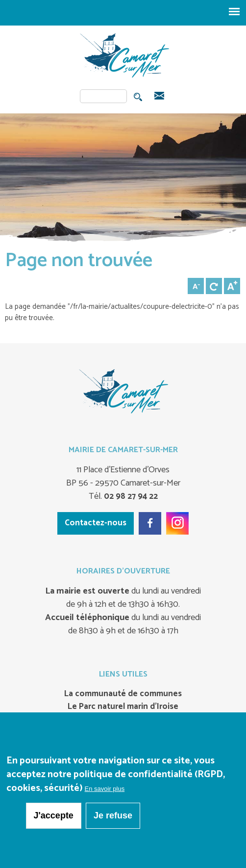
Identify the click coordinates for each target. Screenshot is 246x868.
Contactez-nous (96, 523)
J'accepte (54, 815)
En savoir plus (105, 789)
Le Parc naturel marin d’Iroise (123, 707)
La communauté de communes (123, 694)
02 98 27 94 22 (130, 496)
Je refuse (113, 815)
